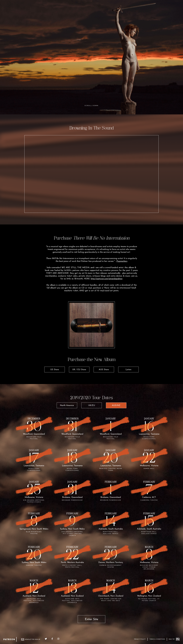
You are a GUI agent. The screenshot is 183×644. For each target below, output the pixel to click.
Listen (128, 370)
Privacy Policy (140, 639)
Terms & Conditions (157, 639)
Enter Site (91, 619)
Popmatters (122, 261)
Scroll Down (91, 106)
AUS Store (104, 370)
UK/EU (92, 405)
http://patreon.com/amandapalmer (107, 279)
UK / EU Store (79, 370)
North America (67, 405)
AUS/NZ (116, 405)
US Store (55, 370)
